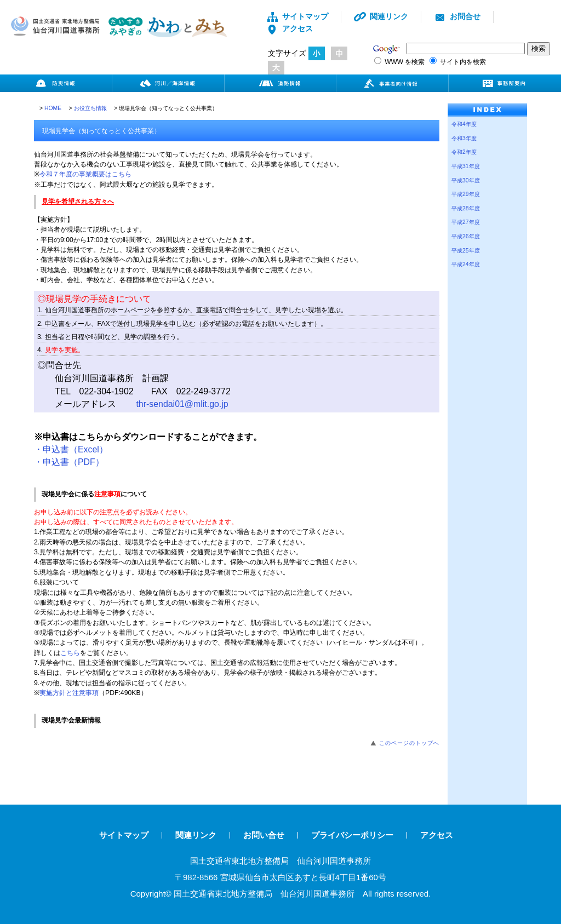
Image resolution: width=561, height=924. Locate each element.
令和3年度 (464, 138)
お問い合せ (264, 835)
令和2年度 (464, 152)
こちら (70, 653)
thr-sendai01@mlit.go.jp (182, 404)
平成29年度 (466, 194)
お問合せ (457, 16)
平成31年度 (466, 166)
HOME (53, 108)
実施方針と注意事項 (69, 693)
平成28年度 (466, 208)
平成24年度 (466, 264)
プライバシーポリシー (352, 835)
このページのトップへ (409, 743)
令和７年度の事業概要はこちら (85, 174)
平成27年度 (466, 222)
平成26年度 (466, 236)
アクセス (290, 28)
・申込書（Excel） (71, 449)
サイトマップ (297, 16)
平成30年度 (466, 180)
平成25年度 (466, 251)
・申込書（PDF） (69, 462)
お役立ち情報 (90, 108)
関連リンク (381, 16)
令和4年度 (464, 124)
